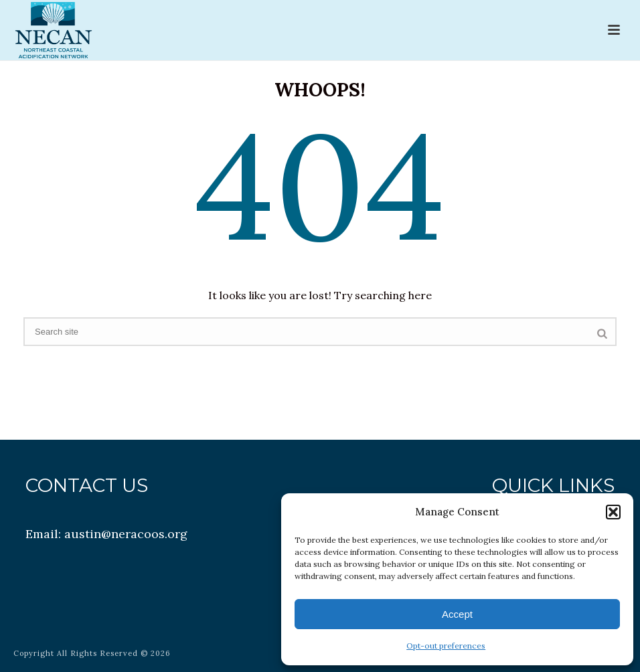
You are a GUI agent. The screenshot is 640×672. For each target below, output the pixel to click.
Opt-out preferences (446, 646)
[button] (613, 512)
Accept (457, 614)
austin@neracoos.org (126, 534)
